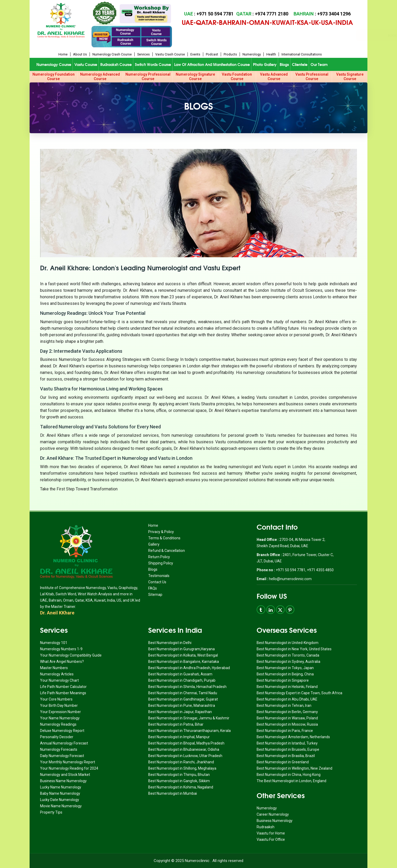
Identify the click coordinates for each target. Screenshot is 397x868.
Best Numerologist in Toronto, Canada (288, 655)
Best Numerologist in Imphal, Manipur (179, 737)
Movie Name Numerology (61, 806)
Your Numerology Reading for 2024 (69, 768)
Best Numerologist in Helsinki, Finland (287, 687)
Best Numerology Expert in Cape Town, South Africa (299, 693)
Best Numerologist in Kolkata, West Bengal (183, 655)
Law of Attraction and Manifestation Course (212, 64)
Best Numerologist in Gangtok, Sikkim (179, 781)
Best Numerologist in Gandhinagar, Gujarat (183, 699)
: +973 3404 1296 (322, 14)
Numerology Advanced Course (100, 77)
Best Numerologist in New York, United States (294, 649)
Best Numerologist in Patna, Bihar (176, 724)
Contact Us (157, 582)
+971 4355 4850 (320, 570)
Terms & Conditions (164, 538)
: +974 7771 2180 (262, 14)
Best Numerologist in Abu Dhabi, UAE (287, 699)
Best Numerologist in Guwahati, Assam (180, 674)
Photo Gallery (265, 64)
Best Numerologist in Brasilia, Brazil (286, 756)
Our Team (319, 64)
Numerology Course (54, 64)
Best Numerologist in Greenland (283, 762)
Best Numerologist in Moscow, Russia (287, 724)
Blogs (284, 64)
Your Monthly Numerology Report (68, 762)
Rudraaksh (266, 827)
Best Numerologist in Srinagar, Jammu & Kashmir (189, 718)
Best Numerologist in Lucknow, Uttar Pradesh (185, 756)
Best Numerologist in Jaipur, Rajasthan (180, 712)
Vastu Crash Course (170, 54)
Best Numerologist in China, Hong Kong (289, 775)
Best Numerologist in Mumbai (173, 793)
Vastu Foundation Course (237, 77)
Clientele (300, 64)
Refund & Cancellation (167, 551)
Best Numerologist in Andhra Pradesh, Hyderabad (189, 668)
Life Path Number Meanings (63, 693)
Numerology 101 (54, 643)
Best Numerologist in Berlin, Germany (287, 712)
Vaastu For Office (271, 839)
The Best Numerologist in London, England (291, 781)
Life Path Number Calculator (63, 687)
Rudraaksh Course (116, 64)
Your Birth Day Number (59, 705)
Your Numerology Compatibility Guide (71, 655)
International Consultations (302, 54)
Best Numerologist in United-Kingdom (288, 643)
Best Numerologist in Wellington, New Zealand (294, 768)
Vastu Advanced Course (274, 77)
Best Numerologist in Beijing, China (285, 674)
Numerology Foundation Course (54, 77)
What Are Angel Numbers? (62, 662)
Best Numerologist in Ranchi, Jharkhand (181, 762)
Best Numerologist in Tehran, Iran (284, 705)
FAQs (153, 588)
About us (80, 54)
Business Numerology (275, 821)
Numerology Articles (57, 674)
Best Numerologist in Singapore (283, 680)
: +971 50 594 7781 (209, 14)
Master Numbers (54, 668)
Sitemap (155, 595)
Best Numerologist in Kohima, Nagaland (181, 787)
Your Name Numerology (60, 718)
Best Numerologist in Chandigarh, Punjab (182, 680)
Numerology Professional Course (148, 77)
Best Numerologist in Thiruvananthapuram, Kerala (189, 731)
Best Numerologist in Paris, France (285, 731)
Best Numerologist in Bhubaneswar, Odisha (184, 749)
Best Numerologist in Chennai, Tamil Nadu (183, 693)
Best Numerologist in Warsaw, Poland (287, 718)
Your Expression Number (60, 712)
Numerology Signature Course (195, 77)
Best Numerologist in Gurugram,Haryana (181, 649)
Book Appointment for (245, 35)
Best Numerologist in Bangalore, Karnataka (184, 662)
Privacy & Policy (161, 532)
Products (230, 54)
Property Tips (51, 812)
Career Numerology (273, 814)
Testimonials (159, 576)
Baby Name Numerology (60, 793)
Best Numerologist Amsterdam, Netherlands (293, 737)
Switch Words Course (153, 64)
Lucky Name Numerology (61, 787)
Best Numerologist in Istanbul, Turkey (287, 743)
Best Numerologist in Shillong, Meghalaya (182, 768)
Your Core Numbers (56, 699)
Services (144, 54)
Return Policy (159, 557)
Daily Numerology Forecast (62, 756)
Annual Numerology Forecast (64, 743)
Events (195, 54)
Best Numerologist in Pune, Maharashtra (182, 705)
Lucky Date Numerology (60, 800)
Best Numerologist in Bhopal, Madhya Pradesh (186, 743)
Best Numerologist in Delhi (170, 643)
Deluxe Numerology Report (62, 731)
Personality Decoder (57, 737)
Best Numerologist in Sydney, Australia (288, 662)
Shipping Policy (161, 563)
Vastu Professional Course (312, 77)
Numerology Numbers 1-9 (61, 649)
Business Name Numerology (63, 781)
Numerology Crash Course (112, 54)
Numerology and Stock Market (65, 775)
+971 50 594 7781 (290, 570)
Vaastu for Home (271, 833)
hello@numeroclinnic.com (290, 579)
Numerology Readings (58, 724)
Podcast (212, 54)
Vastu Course (86, 64)
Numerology (252, 54)
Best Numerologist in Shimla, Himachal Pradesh (187, 687)
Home (63, 54)
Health (271, 54)
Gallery (154, 544)
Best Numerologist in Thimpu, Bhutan (179, 775)
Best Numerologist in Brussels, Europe (288, 749)
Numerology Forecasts (59, 749)
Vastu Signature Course (350, 77)
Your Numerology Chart (59, 680)
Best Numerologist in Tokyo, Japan (285, 668)
